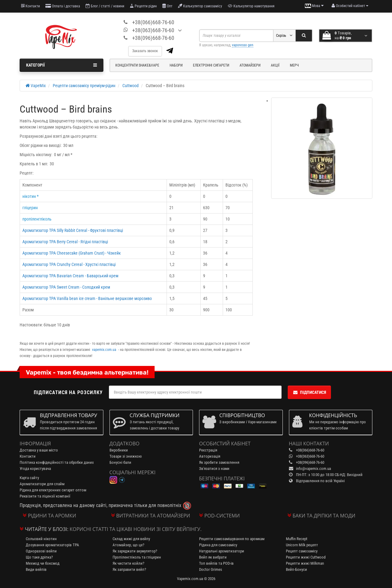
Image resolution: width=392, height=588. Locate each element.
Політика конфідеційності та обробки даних (57, 462)
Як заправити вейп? (129, 569)
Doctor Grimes (211, 569)
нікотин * (31, 196)
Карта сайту (29, 478)
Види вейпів (36, 569)
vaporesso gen (243, 45)
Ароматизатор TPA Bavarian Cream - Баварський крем (70, 276)
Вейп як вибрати (213, 557)
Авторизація (210, 456)
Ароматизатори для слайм (42, 484)
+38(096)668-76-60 (153, 38)
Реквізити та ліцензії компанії (45, 496)
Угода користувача (35, 469)
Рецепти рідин (143, 6)
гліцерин (30, 208)
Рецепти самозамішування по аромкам (232, 539)
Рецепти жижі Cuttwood (306, 557)
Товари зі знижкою (126, 456)
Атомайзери (250, 65)
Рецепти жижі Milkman (305, 563)
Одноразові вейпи (41, 551)
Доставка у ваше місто (39, 450)
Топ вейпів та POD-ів (216, 563)
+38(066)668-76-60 (153, 22)
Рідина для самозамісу (218, 545)
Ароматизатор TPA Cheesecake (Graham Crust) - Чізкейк (72, 253)
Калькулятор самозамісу (200, 6)
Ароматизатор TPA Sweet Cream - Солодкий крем (66, 287)
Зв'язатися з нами (214, 469)
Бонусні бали (120, 462)
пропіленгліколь (37, 219)
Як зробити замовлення (219, 462)
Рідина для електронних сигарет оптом (53, 490)
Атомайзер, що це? (128, 545)
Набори (176, 65)
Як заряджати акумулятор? (135, 551)
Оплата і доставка (63, 6)
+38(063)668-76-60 (153, 30)
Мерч (294, 65)
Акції (275, 65)
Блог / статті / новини (105, 6)
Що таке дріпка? (39, 557)
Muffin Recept (297, 539)
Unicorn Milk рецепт (302, 545)
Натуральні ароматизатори (222, 551)
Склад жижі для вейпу (131, 539)
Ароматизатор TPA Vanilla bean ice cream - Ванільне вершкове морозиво (87, 298)
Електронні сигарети (211, 65)
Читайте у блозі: (47, 529)
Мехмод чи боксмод (43, 563)
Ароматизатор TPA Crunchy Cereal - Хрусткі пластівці (69, 264)
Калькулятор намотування (251, 6)
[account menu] (350, 6)
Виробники (119, 450)
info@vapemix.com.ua (313, 469)
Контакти (31, 6)
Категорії (61, 65)
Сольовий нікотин (41, 539)
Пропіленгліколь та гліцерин (137, 557)
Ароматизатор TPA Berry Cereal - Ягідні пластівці (65, 242)
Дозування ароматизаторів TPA (52, 545)
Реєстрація (208, 450)
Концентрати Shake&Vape (137, 65)
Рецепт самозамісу (302, 551)
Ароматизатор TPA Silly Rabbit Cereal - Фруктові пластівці (73, 230)
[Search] (304, 36)
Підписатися (309, 392)
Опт (167, 6)
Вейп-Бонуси (296, 569)
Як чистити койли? (128, 563)
